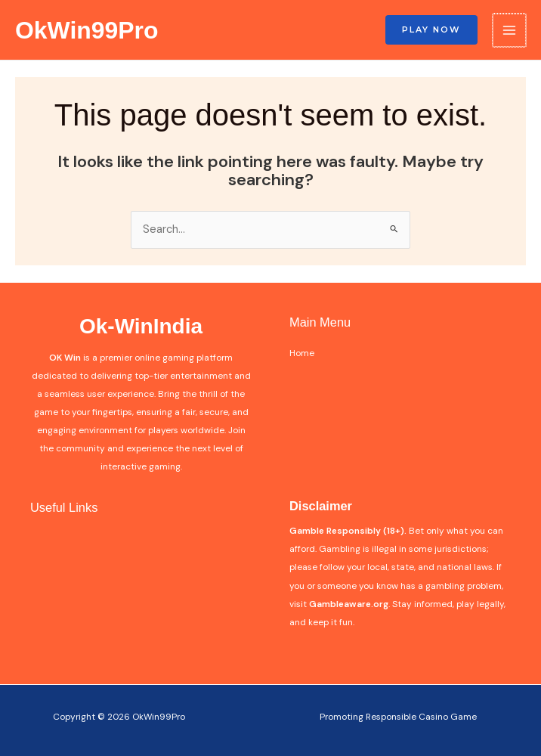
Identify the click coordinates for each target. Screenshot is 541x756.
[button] (431, 30)
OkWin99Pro (87, 30)
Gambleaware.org (349, 604)
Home (302, 353)
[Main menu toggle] (509, 30)
